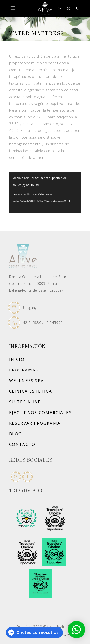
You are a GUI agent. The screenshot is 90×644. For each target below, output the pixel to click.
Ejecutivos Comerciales (41, 413)
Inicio (17, 359)
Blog (16, 434)
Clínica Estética (31, 391)
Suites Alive (25, 402)
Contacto (22, 444)
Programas (24, 370)
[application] (45, 193)
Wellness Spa (27, 380)
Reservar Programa (35, 423)
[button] (77, 630)
